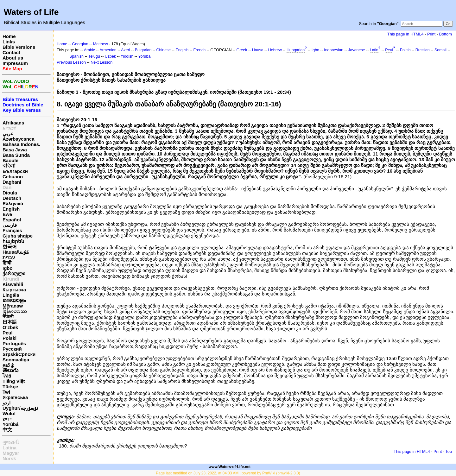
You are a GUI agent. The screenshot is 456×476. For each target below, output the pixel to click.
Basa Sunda (16, 155)
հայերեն (13, 241)
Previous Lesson (71, 62)
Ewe (7, 214)
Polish (405, 50)
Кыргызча (14, 290)
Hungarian (296, 50)
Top (449, 451)
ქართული (14, 273)
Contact (11, 52)
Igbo (8, 268)
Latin (374, 50)
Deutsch (12, 198)
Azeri (125, 50)
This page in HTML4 (405, 34)
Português (14, 343)
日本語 (10, 322)
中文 (7, 430)
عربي (8, 133)
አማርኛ (9, 128)
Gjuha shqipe (18, 236)
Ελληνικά (13, 203)
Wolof (9, 413)
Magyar (11, 453)
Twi (6, 392)
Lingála (11, 295)
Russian (423, 50)
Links (9, 42)
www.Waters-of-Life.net (230, 467)
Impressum (15, 63)
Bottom (446, 34)
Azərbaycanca (19, 139)
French (199, 50)
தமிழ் (8, 365)
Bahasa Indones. (21, 144)
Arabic (89, 50)
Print (431, 34)
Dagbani (12, 182)
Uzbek (110, 56)
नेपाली (8, 317)
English (11, 209)
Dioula (10, 193)
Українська (15, 397)
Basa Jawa (15, 150)
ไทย (7, 376)
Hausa (258, 50)
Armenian (108, 50)
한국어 (10, 247)
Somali (440, 50)
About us (13, 58)
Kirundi (11, 279)
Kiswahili (13, 284)
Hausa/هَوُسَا (16, 252)
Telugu (94, 56)
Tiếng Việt (14, 381)
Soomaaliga (16, 360)
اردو (6, 403)
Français (12, 230)
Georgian (80, 44)
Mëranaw (13, 306)
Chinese (164, 50)
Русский (12, 349)
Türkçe (10, 387)
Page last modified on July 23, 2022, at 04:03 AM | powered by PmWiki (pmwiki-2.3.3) (228, 473)
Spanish (76, 56)
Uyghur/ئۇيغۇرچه (20, 408)
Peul (8, 333)
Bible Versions (19, 47)
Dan (7, 187)
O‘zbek (10, 327)
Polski (9, 338)
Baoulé (10, 160)
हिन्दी (7, 263)
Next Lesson (101, 62)
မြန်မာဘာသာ (15, 311)
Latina (9, 448)
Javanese (356, 50)
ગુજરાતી (11, 442)
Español (12, 220)
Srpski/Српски (19, 354)
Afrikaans (13, 123)
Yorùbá (11, 424)
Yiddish (127, 56)
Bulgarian (143, 50)
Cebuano (13, 177)
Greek (242, 50)
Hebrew (275, 50)
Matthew (101, 44)
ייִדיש (7, 419)
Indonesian (334, 50)
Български (15, 171)
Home (9, 36)
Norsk (9, 458)
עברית (9, 257)
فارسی (10, 225)
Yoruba (144, 56)
